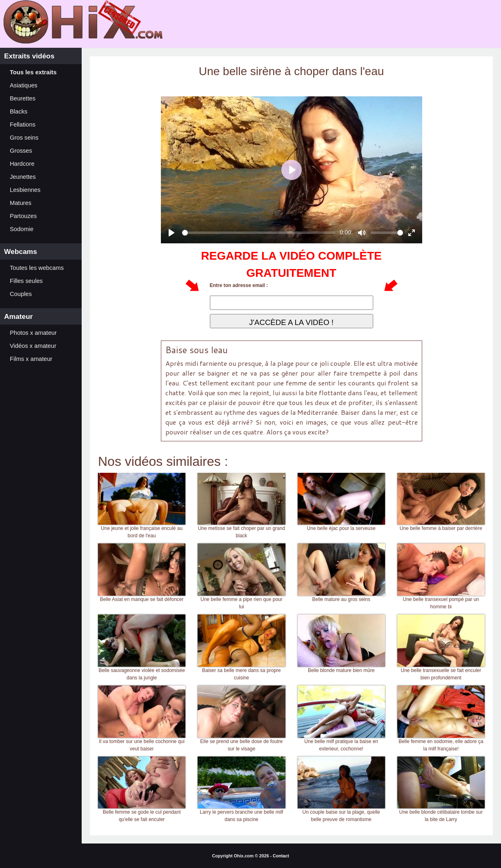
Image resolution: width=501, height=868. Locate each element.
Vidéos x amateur (33, 346)
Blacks (19, 111)
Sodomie (22, 229)
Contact (281, 856)
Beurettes (23, 98)
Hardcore (22, 164)
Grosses (21, 151)
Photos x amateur (33, 333)
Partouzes (23, 216)
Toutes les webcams (37, 268)
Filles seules (26, 281)
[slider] (259, 233)
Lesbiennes (25, 190)
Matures (21, 203)
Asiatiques (24, 85)
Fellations (23, 125)
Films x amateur (31, 359)
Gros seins (24, 138)
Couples (21, 294)
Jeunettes (23, 177)
